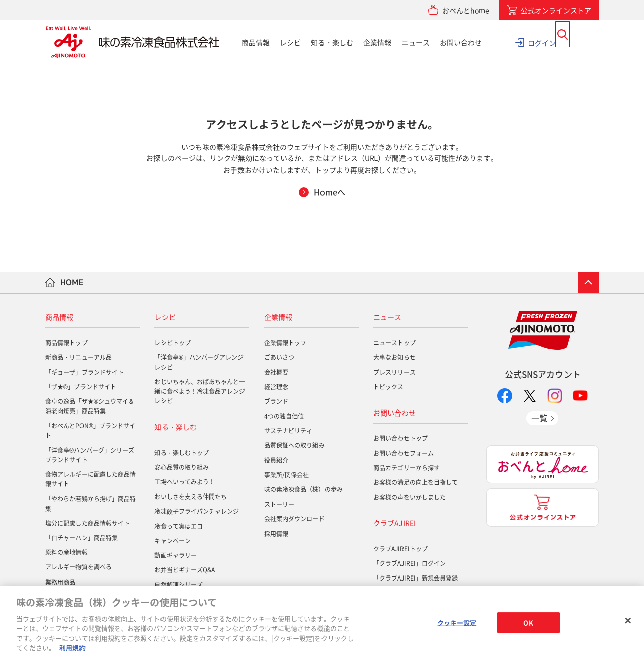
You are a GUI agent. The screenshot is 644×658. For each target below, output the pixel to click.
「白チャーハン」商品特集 (82, 538)
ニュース (416, 42)
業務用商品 (60, 582)
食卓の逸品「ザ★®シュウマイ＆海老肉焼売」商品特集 (90, 406)
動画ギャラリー (176, 555)
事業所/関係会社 (287, 475)
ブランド (276, 401)
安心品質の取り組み (182, 467)
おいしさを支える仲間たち (191, 497)
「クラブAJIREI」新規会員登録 (416, 578)
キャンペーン (173, 541)
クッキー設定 (457, 623)
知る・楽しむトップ (182, 453)
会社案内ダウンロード (294, 519)
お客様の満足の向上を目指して (416, 482)
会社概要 (276, 372)
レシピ (290, 42)
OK (528, 623)
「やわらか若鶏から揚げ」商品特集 (91, 503)
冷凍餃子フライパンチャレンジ (197, 511)
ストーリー (279, 504)
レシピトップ (173, 343)
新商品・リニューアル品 (78, 357)
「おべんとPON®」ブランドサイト (90, 430)
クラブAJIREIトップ (400, 549)
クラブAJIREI (394, 523)
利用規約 (72, 648)
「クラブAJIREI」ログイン (410, 563)
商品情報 (256, 42)
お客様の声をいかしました (410, 497)
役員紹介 (276, 460)
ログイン (542, 42)
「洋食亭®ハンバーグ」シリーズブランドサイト (90, 455)
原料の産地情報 (66, 552)
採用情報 (276, 534)
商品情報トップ (66, 343)
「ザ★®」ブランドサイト (81, 387)
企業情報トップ (285, 343)
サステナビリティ (288, 431)
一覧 (539, 418)
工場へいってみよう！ (185, 482)
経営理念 (276, 387)
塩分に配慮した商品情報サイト (88, 523)
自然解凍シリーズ (179, 585)
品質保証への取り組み (294, 445)
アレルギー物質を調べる (78, 567)
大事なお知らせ (394, 357)
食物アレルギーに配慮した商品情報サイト (91, 479)
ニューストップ (394, 343)
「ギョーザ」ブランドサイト (85, 372)
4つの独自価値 (284, 416)
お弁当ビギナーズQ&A (185, 570)
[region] (322, 622)
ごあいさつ (279, 357)
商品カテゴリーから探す (407, 468)
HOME (72, 282)
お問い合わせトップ (400, 438)
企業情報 (377, 42)
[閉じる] (628, 621)
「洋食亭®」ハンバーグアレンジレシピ (199, 362)
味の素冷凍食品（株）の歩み (303, 489)
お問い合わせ (461, 42)
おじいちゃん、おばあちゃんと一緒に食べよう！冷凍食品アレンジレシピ (200, 391)
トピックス (388, 387)
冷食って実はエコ (179, 526)
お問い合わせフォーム (404, 453)
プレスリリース (394, 372)
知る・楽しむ (332, 42)
